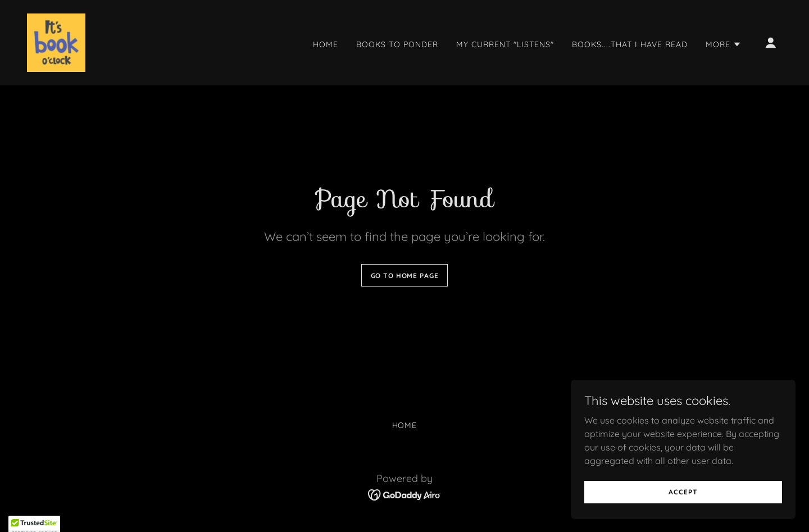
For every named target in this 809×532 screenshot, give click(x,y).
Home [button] (405, 425)
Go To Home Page (405, 276)
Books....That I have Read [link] (630, 44)
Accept (683, 515)
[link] (56, 42)
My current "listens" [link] (505, 44)
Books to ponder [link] (397, 44)
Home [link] (326, 44)
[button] (724, 44)
